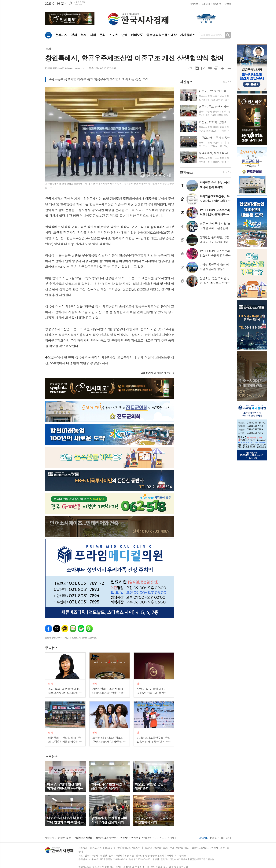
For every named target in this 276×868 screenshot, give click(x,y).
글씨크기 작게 (229, 68)
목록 (197, 68)
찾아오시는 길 (64, 838)
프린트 (210, 68)
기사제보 (194, 4)
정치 (83, 35)
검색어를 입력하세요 (212, 35)
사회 (93, 35)
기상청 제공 (78, 4)
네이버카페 (81, 629)
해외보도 (137, 35)
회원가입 (217, 4)
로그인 (228, 4)
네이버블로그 (73, 629)
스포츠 (113, 35)
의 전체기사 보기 (156, 373)
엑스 (57, 629)
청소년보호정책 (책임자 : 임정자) (112, 838)
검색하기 (228, 35)
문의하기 (206, 4)
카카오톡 (65, 629)
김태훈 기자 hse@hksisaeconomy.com (65, 68)
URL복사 (190, 68)
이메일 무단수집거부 (141, 838)
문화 (102, 35)
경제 (74, 35)
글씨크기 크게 (223, 68)
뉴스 (52, 648)
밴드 (89, 629)
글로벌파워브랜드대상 (161, 35)
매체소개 (49, 838)
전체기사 (61, 35)
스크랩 (216, 68)
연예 (124, 35)
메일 (203, 68)
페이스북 (48, 629)
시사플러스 (188, 35)
